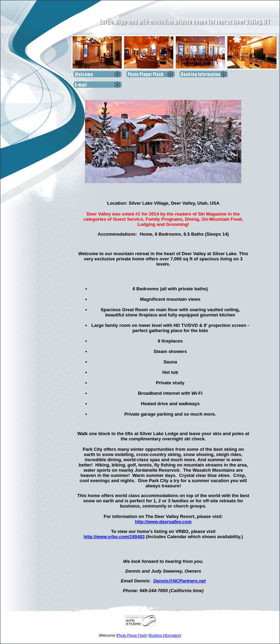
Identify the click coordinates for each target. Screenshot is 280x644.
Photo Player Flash (132, 635)
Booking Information (165, 635)
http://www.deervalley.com (163, 522)
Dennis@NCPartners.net (179, 581)
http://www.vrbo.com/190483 (114, 537)
